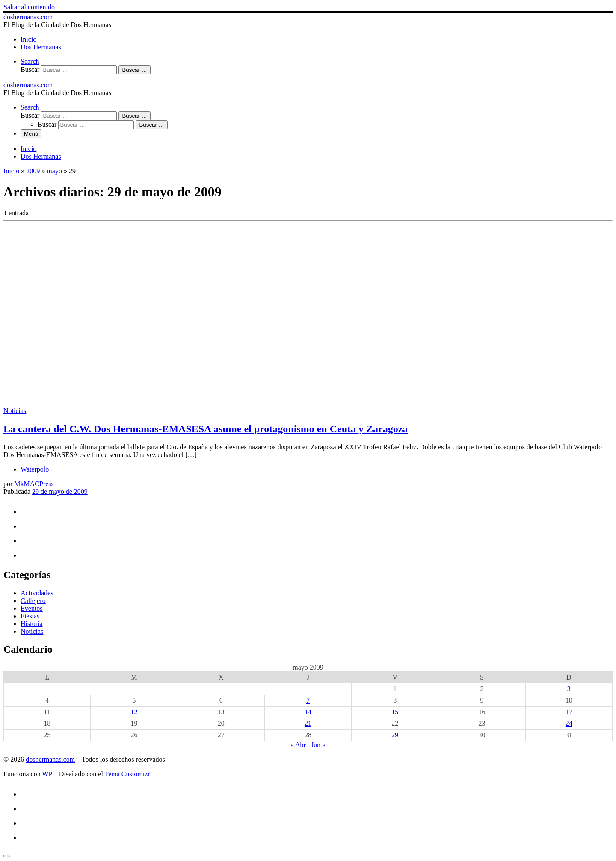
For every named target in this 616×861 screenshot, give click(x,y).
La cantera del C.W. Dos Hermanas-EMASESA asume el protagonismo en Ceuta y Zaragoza (206, 429)
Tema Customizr (127, 774)
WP (47, 774)
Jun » (318, 745)
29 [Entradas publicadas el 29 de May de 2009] (395, 735)
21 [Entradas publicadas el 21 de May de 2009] (308, 723)
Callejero (33, 601)
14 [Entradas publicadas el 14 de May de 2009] (308, 712)
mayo (54, 171)
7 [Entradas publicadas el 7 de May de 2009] (308, 700)
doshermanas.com (50, 759)
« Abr (298, 745)
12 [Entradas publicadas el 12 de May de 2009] (134, 712)
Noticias (32, 631)
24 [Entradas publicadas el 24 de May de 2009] (569, 723)
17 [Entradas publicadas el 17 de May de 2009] (569, 712)
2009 (33, 171)
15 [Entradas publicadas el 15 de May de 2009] (395, 712)
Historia (32, 624)
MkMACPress (34, 484)
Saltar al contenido (29, 7)
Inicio (11, 171)
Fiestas (30, 616)
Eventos (32, 608)
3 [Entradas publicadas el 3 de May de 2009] (569, 689)
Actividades (37, 593)
